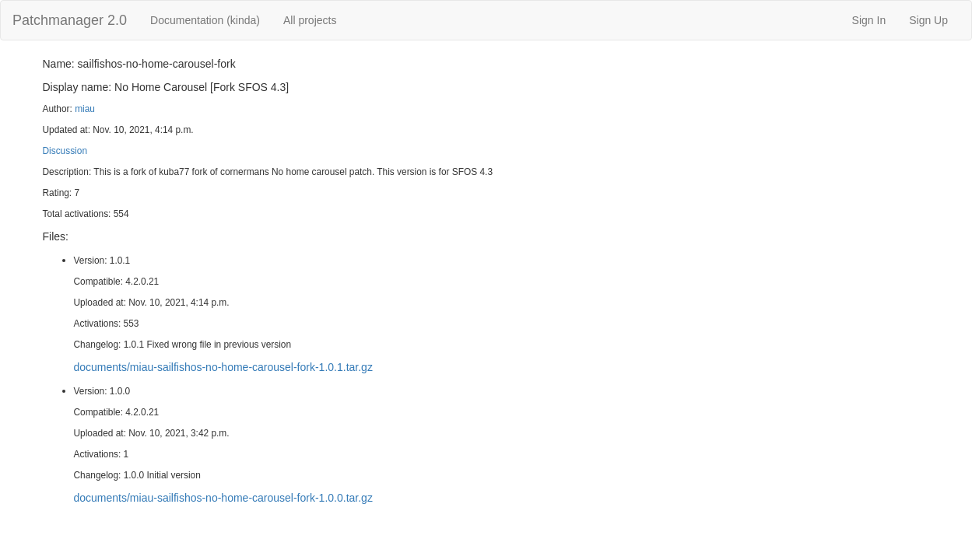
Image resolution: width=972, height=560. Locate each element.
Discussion (65, 151)
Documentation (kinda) (205, 20)
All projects (310, 20)
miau (85, 109)
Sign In (869, 20)
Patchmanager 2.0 (70, 20)
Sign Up (928, 20)
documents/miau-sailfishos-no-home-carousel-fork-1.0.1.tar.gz (223, 367)
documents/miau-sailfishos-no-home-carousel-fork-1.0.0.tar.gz (223, 498)
